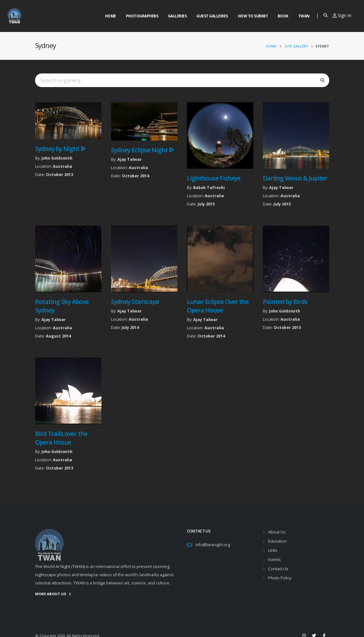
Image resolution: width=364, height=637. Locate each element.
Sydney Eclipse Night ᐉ (142, 150)
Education (278, 541)
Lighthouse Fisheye (214, 178)
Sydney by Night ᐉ (60, 149)
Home (111, 16)
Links (273, 550)
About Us (277, 532)
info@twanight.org (213, 545)
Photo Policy (280, 578)
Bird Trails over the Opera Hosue (61, 438)
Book (283, 16)
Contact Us (278, 569)
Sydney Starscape (135, 302)
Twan (304, 16)
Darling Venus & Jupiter (295, 178)
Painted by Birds (285, 302)
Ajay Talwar (130, 159)
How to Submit (253, 16)
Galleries (177, 16)
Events (275, 560)
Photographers (142, 16)
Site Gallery (296, 46)
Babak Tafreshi (209, 188)
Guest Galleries (212, 16)
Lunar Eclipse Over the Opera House (218, 306)
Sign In (342, 15)
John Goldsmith (57, 158)
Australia (62, 166)
